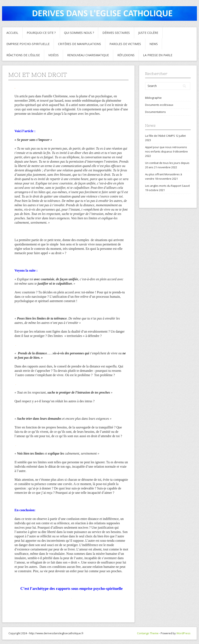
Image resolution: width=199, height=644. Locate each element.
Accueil (12, 33)
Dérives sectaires (116, 33)
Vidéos (53, 55)
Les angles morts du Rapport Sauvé (167, 186)
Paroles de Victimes (125, 44)
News (154, 44)
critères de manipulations (79, 44)
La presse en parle (158, 55)
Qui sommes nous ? (79, 33)
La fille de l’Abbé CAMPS (160, 136)
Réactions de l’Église (23, 55)
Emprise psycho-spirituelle (28, 44)
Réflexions (126, 55)
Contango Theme (148, 633)
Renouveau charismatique (88, 55)
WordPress (183, 633)
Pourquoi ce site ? (41, 33)
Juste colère (148, 33)
